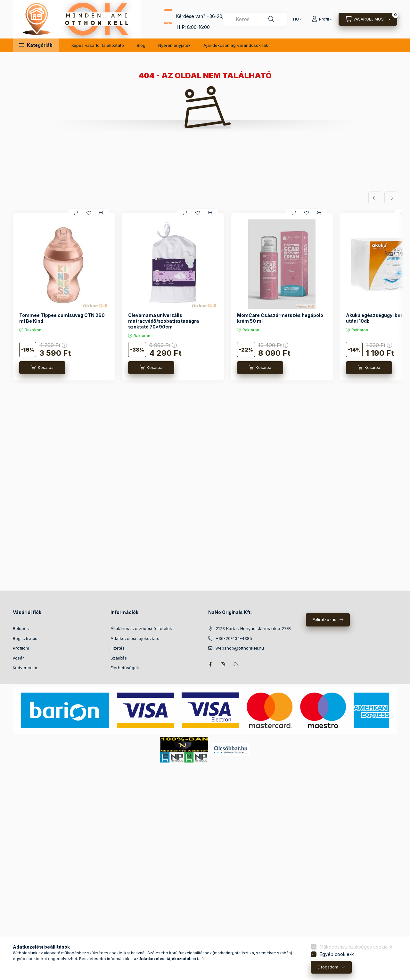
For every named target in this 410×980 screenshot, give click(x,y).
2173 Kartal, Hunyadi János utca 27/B (253, 628)
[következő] (391, 198)
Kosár (18, 658)
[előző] (375, 198)
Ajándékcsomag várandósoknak (236, 45)
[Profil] (322, 19)
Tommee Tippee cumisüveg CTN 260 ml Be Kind (62, 318)
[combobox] (255, 19)
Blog (141, 45)
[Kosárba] (42, 368)
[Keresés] (271, 19)
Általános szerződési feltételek (141, 628)
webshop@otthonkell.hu (240, 648)
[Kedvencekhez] (89, 213)
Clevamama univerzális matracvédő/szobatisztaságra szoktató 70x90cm (164, 321)
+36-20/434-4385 (234, 638)
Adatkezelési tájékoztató (135, 638)
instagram (223, 664)
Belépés (21, 628)
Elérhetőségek (125, 668)
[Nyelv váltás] (296, 19)
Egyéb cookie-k (337, 954)
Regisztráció (25, 638)
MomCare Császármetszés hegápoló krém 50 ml (280, 318)
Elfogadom (328, 967)
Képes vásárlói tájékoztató (98, 45)
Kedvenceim (25, 668)
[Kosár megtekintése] (368, 19)
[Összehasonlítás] (76, 213)
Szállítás (119, 658)
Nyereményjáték (174, 45)
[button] (36, 45)
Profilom (21, 648)
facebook (210, 664)
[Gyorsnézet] (102, 213)
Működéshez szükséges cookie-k (356, 947)
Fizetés (118, 648)
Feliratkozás (324, 619)
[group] (205, 297)
